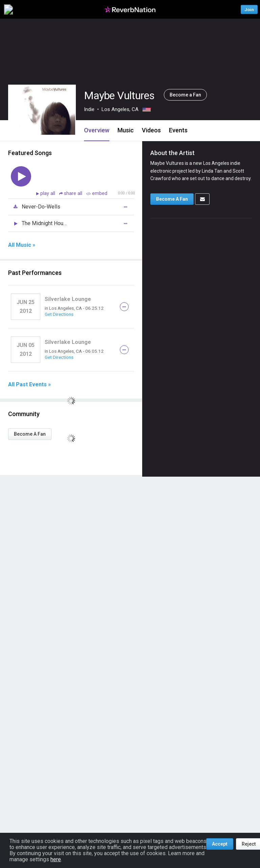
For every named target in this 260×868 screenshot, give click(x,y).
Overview (97, 130)
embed (97, 193)
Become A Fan (30, 434)
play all (48, 193)
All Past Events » (29, 385)
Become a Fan (185, 95)
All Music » (22, 245)
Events (178, 130)
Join (249, 9)
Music (126, 130)
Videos (151, 130)
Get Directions (59, 314)
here (56, 859)
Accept (220, 844)
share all (71, 193)
